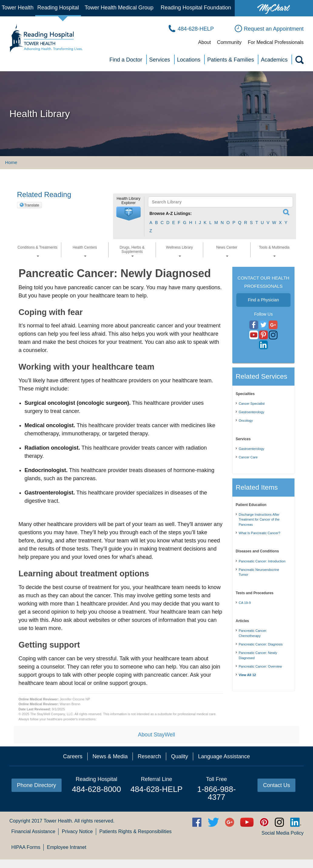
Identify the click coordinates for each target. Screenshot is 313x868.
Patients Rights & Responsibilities (135, 831)
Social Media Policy (283, 833)
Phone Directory (37, 785)
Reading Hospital (58, 8)
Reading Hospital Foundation (196, 8)
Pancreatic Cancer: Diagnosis (261, 644)
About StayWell (157, 735)
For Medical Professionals (276, 42)
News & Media (110, 756)
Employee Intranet (67, 847)
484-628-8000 (96, 789)
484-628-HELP (156, 789)
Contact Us (276, 785)
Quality (180, 756)
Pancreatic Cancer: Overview (260, 666)
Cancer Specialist (252, 404)
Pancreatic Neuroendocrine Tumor (259, 572)
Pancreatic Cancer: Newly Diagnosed (258, 655)
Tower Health (17, 8)
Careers (73, 756)
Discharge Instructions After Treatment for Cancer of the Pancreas (259, 519)
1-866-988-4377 (216, 793)
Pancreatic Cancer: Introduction (262, 561)
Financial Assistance (33, 831)
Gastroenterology (251, 412)
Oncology (246, 421)
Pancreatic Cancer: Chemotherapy (253, 633)
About (204, 42)
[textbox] (218, 202)
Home (11, 162)
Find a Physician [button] (263, 300)
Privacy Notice (77, 831)
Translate (32, 205)
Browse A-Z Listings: (171, 213)
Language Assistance (224, 756)
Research (149, 756)
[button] (129, 214)
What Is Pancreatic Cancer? (259, 533)
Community (229, 42)
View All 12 (247, 675)
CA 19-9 (245, 603)
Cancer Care (248, 457)
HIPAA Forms (26, 847)
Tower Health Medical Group (119, 8)
